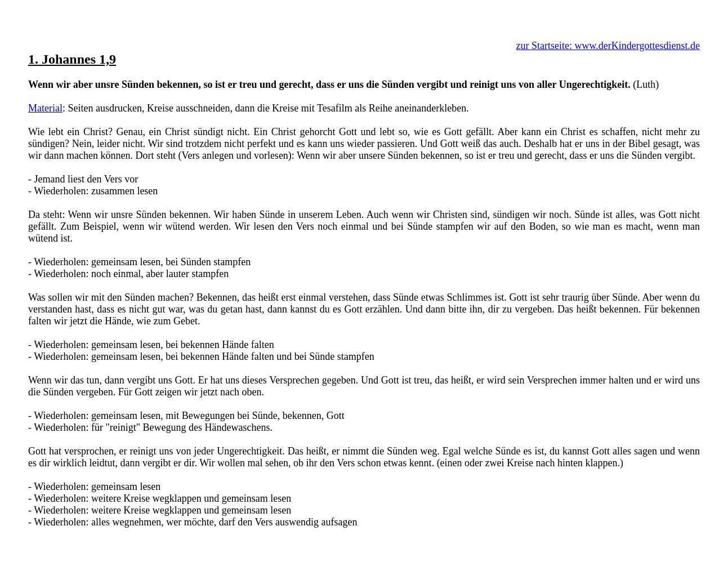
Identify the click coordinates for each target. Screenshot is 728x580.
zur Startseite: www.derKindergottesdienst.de (608, 46)
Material (45, 108)
